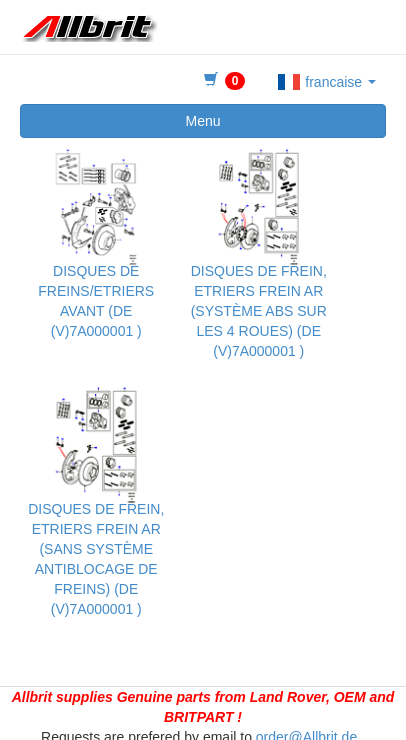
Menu (202, 121)
